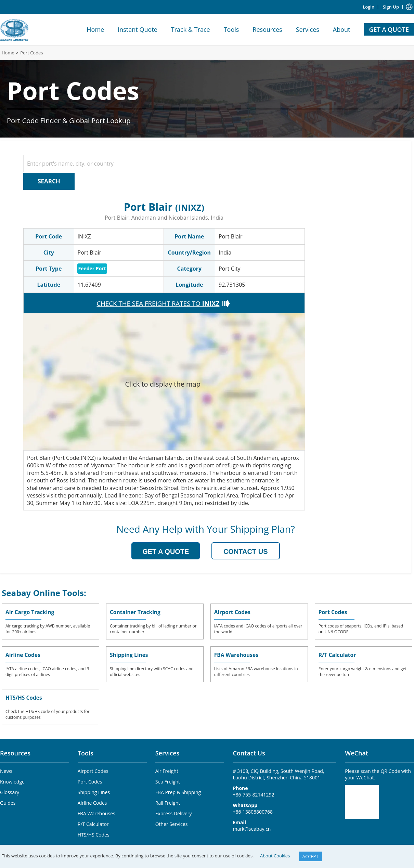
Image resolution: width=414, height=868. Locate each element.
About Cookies (275, 856)
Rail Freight (168, 802)
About (342, 29)
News (6, 770)
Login (368, 7)
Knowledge (12, 781)
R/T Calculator (338, 654)
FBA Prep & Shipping (178, 792)
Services (308, 29)
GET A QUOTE (389, 29)
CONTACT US (246, 551)
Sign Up (391, 7)
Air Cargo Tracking (30, 611)
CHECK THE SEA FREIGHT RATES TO (158, 303)
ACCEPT (310, 856)
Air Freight (167, 770)
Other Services (172, 823)
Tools (231, 29)
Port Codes (31, 53)
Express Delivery (174, 813)
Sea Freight (168, 781)
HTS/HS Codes (24, 697)
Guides (8, 802)
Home (95, 29)
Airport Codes (233, 611)
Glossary (10, 792)
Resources (267, 29)
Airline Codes (23, 654)
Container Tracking (136, 611)
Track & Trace (191, 29)
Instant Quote (138, 29)
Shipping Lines (130, 654)
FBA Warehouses (237, 654)
